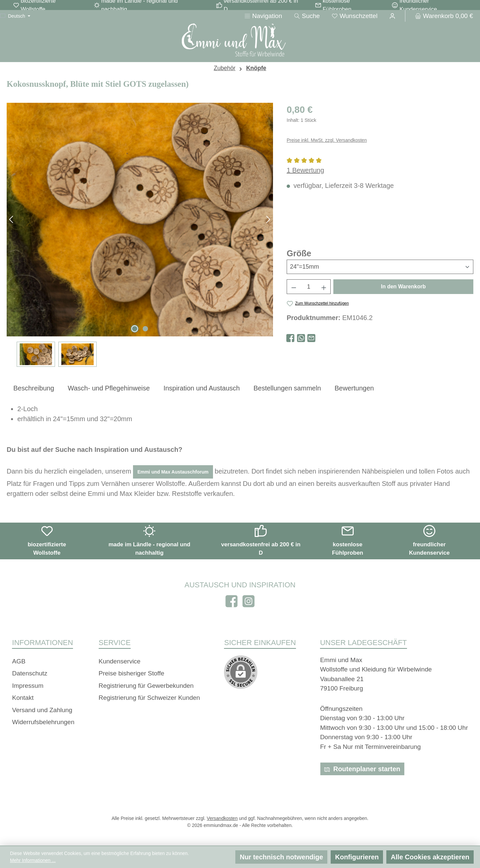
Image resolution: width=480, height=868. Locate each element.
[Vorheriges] (12, 219)
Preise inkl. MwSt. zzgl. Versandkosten (327, 140)
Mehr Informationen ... (33, 860)
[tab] (34, 388)
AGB (19, 661)
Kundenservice (120, 661)
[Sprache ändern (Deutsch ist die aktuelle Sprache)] (15, 16)
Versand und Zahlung (42, 710)
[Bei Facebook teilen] (290, 337)
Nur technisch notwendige (281, 857)
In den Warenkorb (403, 286)
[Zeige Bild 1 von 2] (135, 329)
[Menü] (263, 16)
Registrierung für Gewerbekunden (146, 686)
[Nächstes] (268, 219)
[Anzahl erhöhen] (324, 287)
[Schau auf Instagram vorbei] (248, 601)
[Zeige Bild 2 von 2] (145, 329)
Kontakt (23, 698)
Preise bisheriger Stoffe (131, 673)
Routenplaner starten (362, 769)
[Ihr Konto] (392, 16)
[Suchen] (307, 16)
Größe (299, 253)
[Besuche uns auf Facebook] (231, 601)
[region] (140, 235)
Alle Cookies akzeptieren (430, 857)
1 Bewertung (305, 170)
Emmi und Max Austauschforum (173, 472)
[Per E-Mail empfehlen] (311, 337)
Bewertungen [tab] (354, 388)
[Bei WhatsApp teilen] (301, 337)
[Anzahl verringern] (294, 287)
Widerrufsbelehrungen (43, 722)
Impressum (28, 686)
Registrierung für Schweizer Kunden (149, 698)
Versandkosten (222, 818)
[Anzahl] (309, 287)
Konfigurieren (357, 857)
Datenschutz (30, 673)
